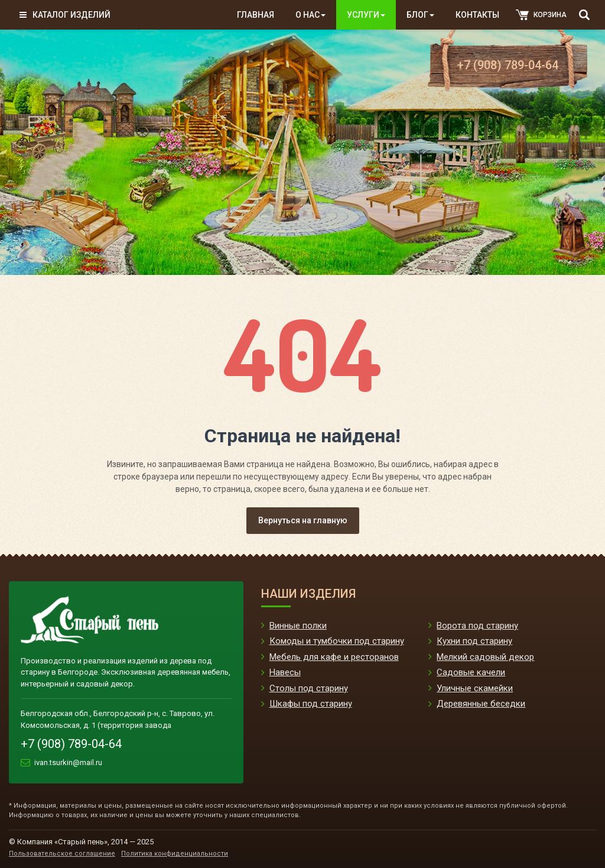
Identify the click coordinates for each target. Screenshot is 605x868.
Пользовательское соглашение (62, 854)
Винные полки (298, 626)
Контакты (477, 15)
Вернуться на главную (303, 520)
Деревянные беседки (481, 704)
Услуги (366, 15)
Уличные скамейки (475, 688)
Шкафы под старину (311, 704)
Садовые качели (471, 672)
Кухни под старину (474, 641)
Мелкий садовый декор (485, 657)
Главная (256, 15)
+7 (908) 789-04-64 (508, 65)
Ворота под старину (477, 626)
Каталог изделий (65, 15)
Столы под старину (309, 688)
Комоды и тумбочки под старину (337, 641)
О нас (310, 15)
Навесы (285, 672)
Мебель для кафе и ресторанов (334, 657)
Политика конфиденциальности (175, 854)
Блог (420, 15)
